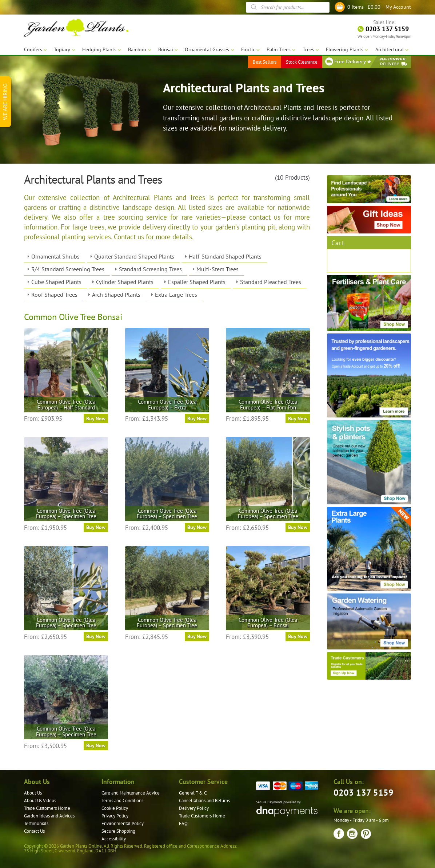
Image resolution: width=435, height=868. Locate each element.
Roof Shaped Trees (54, 295)
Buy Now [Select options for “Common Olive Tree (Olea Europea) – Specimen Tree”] (96, 527)
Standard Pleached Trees (271, 282)
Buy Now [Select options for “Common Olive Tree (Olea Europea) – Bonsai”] (298, 636)
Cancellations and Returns (204, 801)
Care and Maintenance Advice (131, 793)
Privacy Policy (115, 816)
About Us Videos (40, 801)
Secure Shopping (118, 831)
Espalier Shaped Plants (197, 282)
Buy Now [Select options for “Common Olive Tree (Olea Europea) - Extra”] (197, 419)
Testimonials (36, 823)
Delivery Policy (194, 808)
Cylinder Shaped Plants (125, 282)
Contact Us (34, 831)
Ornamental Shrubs (55, 256)
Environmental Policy (123, 823)
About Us (33, 793)
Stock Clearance (302, 62)
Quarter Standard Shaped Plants (134, 256)
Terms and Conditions (122, 801)
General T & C (193, 793)
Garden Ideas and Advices (49, 816)
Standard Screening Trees (150, 269)
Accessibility (114, 839)
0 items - (364, 7)
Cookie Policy (115, 808)
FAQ (183, 823)
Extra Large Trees (176, 295)
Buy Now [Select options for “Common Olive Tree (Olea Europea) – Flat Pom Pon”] (298, 419)
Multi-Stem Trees (217, 269)
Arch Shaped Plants (116, 295)
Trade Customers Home (47, 808)
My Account (398, 7)
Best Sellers (265, 62)
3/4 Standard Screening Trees (68, 269)
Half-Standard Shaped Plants (225, 256)
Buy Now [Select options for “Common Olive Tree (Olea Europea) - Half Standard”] (96, 419)
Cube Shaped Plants (56, 282)
